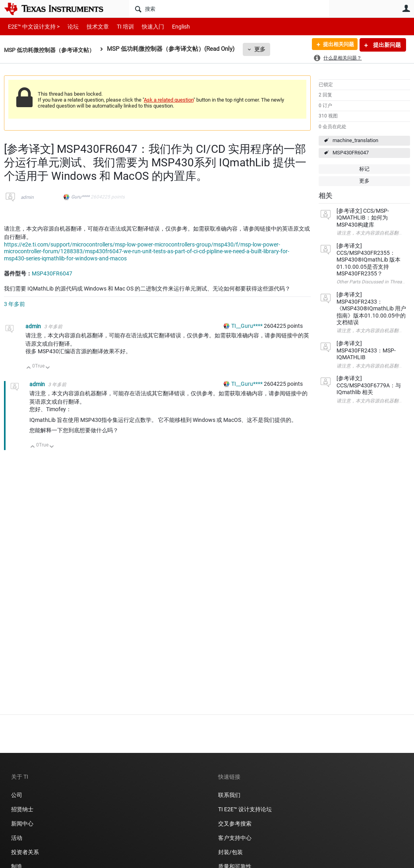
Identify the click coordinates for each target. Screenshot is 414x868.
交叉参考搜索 (235, 824)
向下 (48, 368)
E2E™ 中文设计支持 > (32, 26)
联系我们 (229, 795)
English (171, 26)
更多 (267, 49)
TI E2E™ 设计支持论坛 (245, 809)
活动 (17, 838)
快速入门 (145, 26)
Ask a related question (169, 100)
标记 (364, 169)
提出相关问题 (336, 45)
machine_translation (355, 140)
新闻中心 (22, 824)
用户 (406, 8)
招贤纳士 (22, 809)
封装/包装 (230, 852)
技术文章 (92, 26)
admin (27, 197)
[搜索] (229, 9)
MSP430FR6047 (351, 153)
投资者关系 (25, 852)
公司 (17, 795)
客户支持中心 (235, 838)
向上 (29, 368)
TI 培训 (119, 26)
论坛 (69, 26)
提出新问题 (386, 45)
